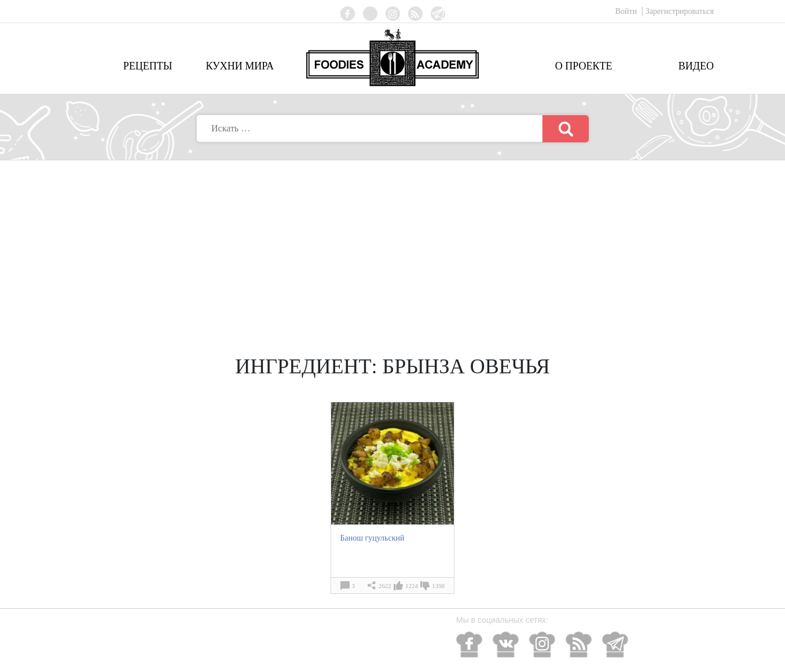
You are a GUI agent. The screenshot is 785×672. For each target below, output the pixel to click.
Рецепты (148, 66)
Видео (696, 66)
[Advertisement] (392, 247)
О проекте (584, 66)
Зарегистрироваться (680, 11)
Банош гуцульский (372, 538)
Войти (627, 11)
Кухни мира (240, 66)
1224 (412, 586)
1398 (438, 586)
